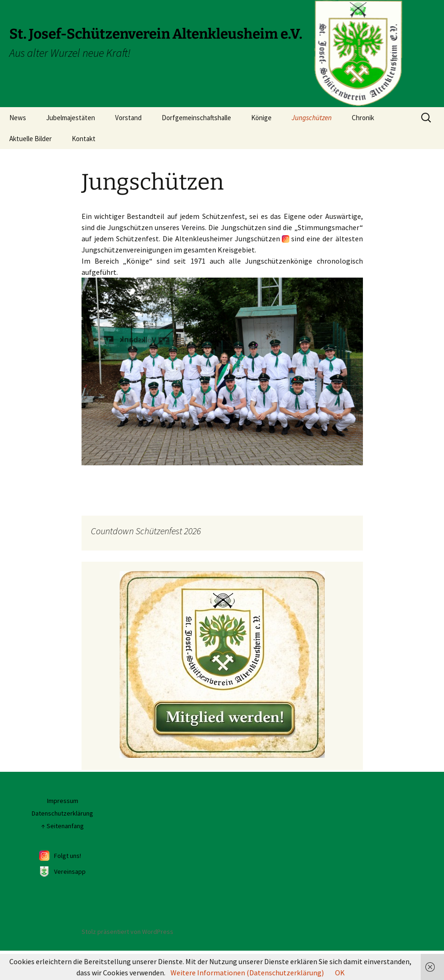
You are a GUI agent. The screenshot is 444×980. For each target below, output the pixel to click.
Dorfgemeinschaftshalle (196, 118)
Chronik (363, 118)
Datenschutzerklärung (62, 843)
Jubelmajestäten (71, 118)
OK (340, 973)
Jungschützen (312, 118)
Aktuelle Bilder (31, 139)
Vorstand (128, 118)
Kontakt (84, 139)
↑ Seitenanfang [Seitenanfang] (62, 855)
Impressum (63, 831)
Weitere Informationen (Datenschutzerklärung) (247, 973)
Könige (261, 118)
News (18, 118)
